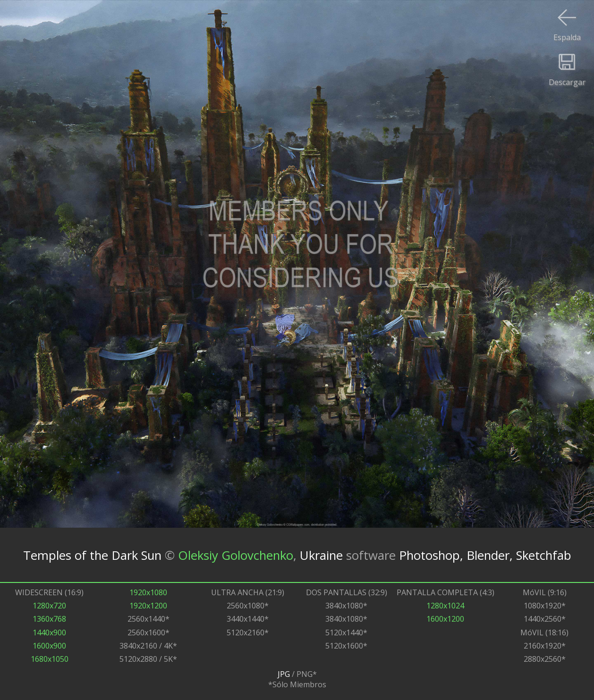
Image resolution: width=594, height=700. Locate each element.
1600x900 (49, 646)
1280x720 (49, 606)
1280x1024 (445, 606)
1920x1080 (148, 592)
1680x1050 (50, 659)
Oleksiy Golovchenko (236, 555)
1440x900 (49, 633)
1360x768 (49, 619)
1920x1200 (148, 606)
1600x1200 (445, 619)
